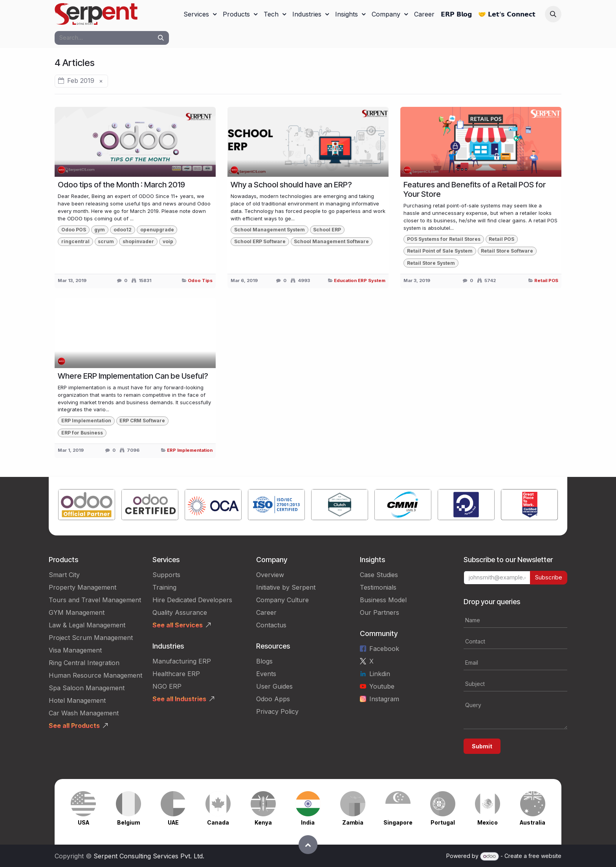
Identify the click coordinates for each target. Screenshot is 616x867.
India (308, 822)
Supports (166, 575)
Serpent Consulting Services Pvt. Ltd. (149, 856)
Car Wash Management (84, 713)
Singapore (398, 822)
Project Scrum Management (91, 638)
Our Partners (379, 612)
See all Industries (179, 699)
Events (266, 674)
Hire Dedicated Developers (192, 600)
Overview (270, 575)
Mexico (488, 822)
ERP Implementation (190, 450)
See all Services (178, 625)
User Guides (274, 686)
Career (266, 612)
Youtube (382, 686)
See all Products (74, 726)
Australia (533, 822)
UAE (173, 822)
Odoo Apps (273, 699)
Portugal (443, 822)
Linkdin (380, 674)
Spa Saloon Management (87, 688)
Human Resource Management (95, 675)
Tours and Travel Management (95, 600)
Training (164, 587)
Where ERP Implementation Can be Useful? (133, 376)
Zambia (353, 822)
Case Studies (379, 575)
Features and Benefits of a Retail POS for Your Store (475, 189)
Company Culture (282, 600)
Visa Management (75, 650)
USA (83, 822)
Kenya (263, 822)
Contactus (271, 625)
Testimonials (378, 587)
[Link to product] (87, 506)
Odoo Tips (200, 280)
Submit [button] (482, 746)
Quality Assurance (180, 612)
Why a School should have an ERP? (291, 185)
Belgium (128, 822)
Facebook (384, 649)
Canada (218, 822)
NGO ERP (167, 686)
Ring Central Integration (84, 663)
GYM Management (77, 612)
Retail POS (546, 280)
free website (545, 856)
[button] (553, 14)
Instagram (384, 699)
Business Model (383, 600)
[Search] (161, 38)
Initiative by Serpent (286, 587)
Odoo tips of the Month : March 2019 (121, 185)
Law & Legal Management (87, 625)
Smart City (64, 575)
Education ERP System (360, 280)
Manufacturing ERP (182, 661)
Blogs (264, 661)
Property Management (82, 587)
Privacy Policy (277, 711)
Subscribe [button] (549, 577)
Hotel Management (77, 700)
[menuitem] (200, 14)
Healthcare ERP (176, 674)
